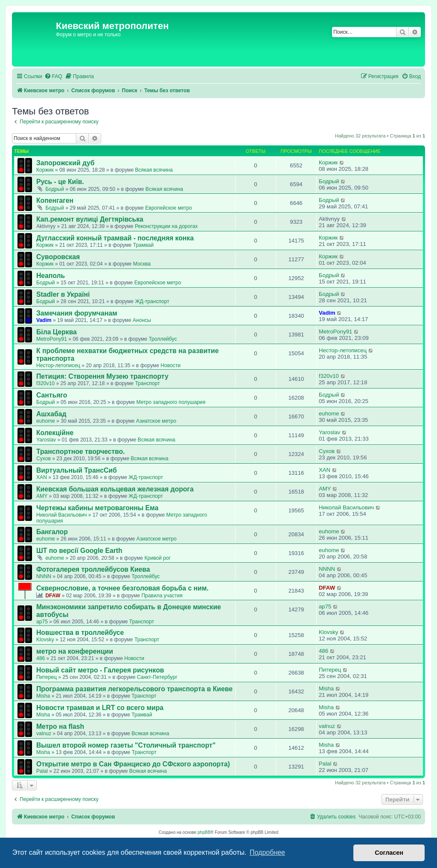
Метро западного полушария (171, 402)
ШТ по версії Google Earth (79, 551)
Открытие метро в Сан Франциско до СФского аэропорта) (133, 764)
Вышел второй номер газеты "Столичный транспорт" (126, 745)
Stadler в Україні (63, 294)
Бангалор (52, 532)
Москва (142, 264)
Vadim (44, 320)
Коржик (45, 170)
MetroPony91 (52, 339)
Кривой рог (157, 558)
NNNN (44, 576)
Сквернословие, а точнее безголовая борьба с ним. (122, 588)
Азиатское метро (156, 421)
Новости (170, 365)
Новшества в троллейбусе (80, 633)
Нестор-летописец (58, 365)
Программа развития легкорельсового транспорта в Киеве (134, 689)
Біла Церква (57, 332)
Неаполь (51, 276)
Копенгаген (55, 200)
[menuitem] (53, 77)
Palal (42, 771)
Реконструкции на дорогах (166, 226)
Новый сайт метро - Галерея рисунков (100, 670)
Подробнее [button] (267, 852)
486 (41, 658)
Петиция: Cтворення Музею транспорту (102, 376)
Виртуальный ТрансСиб (77, 470)
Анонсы (142, 320)
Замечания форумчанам (77, 313)
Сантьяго (52, 395)
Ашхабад (51, 414)
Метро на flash (60, 726)
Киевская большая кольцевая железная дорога (115, 489)
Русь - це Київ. (60, 182)
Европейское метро (169, 208)
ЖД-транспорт (152, 301)
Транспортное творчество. (80, 452)
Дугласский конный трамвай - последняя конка (115, 238)
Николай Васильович (61, 515)
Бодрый (55, 189)
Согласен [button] (389, 853)
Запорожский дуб (66, 163)
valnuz (44, 734)
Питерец (47, 677)
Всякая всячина (154, 170)
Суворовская (58, 257)
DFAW (53, 596)
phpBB (204, 832)
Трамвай (143, 245)
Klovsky (45, 640)
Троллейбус (163, 339)
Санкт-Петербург (157, 677)
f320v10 (45, 383)
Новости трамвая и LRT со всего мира (100, 708)
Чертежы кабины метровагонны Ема (97, 508)
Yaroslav (46, 440)
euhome (46, 421)
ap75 (42, 622)
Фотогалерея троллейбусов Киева (93, 569)
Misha (43, 696)
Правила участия (162, 596)
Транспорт (147, 383)
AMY (42, 496)
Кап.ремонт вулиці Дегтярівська (90, 219)
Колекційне (55, 433)
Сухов (44, 459)
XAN (42, 477)
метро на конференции (75, 651)
